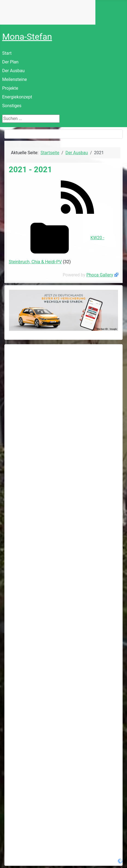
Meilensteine (15, 79)
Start (7, 53)
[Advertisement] (63, 413)
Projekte (10, 88)
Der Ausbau (13, 71)
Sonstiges (12, 106)
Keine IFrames (48, 12)
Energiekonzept (17, 97)
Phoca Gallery (100, 275)
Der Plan (10, 62)
